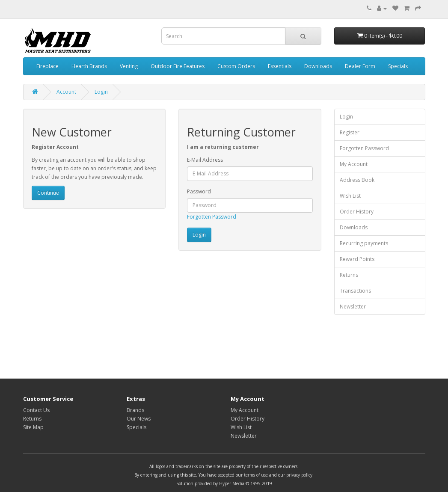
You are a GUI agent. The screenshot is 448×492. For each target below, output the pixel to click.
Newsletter (353, 307)
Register (350, 132)
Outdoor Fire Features (178, 66)
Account (66, 92)
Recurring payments (364, 243)
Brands (135, 410)
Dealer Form (360, 66)
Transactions (355, 291)
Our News (139, 419)
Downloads (318, 66)
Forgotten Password (212, 217)
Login (101, 92)
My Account (354, 164)
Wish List (350, 196)
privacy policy (299, 475)
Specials (398, 66)
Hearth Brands (89, 66)
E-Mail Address (205, 160)
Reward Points (357, 259)
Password (199, 191)
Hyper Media (232, 483)
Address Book (357, 180)
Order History (357, 212)
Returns (349, 275)
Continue (48, 193)
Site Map (33, 427)
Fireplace (47, 66)
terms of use (256, 475)
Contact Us (36, 410)
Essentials (280, 66)
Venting (129, 66)
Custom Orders (236, 66)
